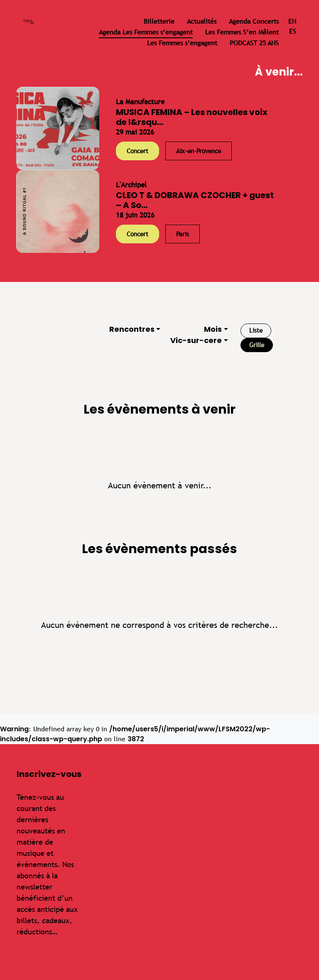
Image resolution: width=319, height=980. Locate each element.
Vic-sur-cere (196, 340)
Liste (256, 330)
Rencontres (132, 329)
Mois (213, 329)
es (293, 31)
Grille (257, 345)
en (292, 21)
